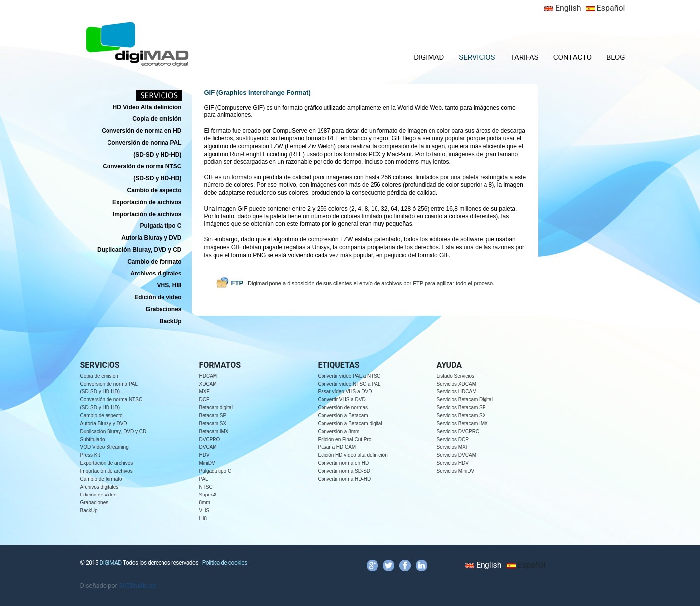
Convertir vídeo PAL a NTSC (350, 376)
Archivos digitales (100, 487)
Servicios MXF (453, 447)
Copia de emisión (99, 376)
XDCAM (208, 384)
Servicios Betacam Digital (465, 400)
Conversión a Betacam (343, 415)
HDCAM (208, 376)
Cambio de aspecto (102, 415)
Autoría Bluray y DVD (104, 423)
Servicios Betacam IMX (462, 423)
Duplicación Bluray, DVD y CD (113, 431)
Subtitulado (93, 439)
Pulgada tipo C (215, 471)
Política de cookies (225, 563)
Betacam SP (213, 415)
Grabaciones (94, 503)
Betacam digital (216, 408)
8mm (205, 503)
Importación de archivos (107, 471)
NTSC (206, 487)
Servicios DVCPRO (458, 431)
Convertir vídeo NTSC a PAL (350, 384)
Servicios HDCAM (457, 392)
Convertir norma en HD (344, 463)
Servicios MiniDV (456, 471)
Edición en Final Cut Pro (345, 439)
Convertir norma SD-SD (344, 471)
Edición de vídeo (99, 495)
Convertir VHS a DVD (342, 400)
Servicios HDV (453, 463)
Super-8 (208, 495)
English (563, 8)
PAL (204, 479)
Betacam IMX (214, 431)
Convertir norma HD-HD (345, 479)
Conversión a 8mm (339, 431)
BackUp (89, 511)
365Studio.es (137, 585)
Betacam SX (213, 423)
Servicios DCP (453, 439)
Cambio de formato (101, 479)
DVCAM (208, 447)
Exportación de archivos (107, 463)
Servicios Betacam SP (461, 408)
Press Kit (90, 455)
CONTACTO (572, 57)
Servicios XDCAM (457, 384)
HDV (204, 455)
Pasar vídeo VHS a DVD (345, 392)
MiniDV (207, 463)
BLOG (616, 57)
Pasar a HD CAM (337, 447)
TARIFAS (524, 57)
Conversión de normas (343, 408)
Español (606, 8)
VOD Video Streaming (105, 447)
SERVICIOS (477, 57)
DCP (204, 400)
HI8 (203, 519)
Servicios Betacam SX (461, 415)
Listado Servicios (456, 376)
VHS (204, 511)
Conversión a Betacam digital (350, 423)
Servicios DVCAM (457, 455)
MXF (204, 392)
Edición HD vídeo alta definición (353, 455)
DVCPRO (210, 439)
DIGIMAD (429, 57)
